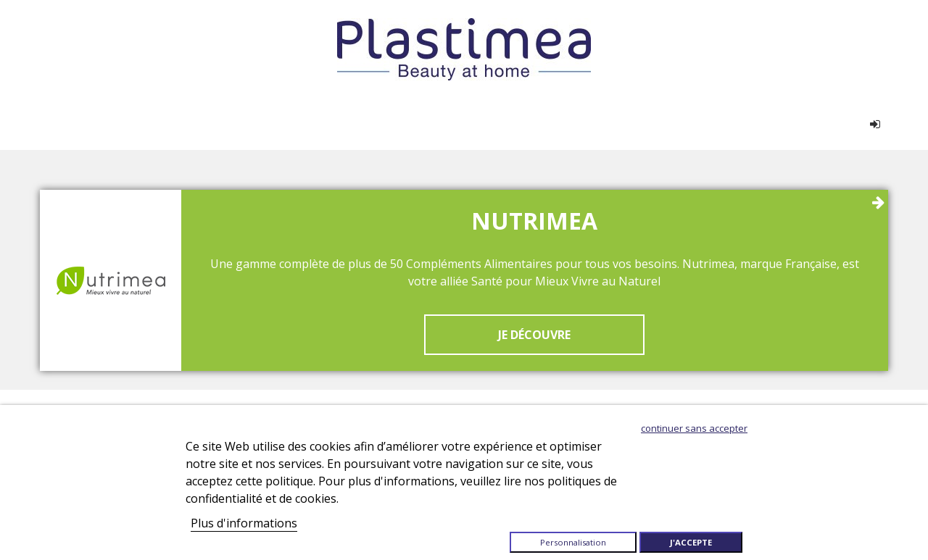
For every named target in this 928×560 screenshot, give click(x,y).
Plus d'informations (244, 523)
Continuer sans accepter (694, 428)
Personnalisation (573, 542)
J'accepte (691, 542)
